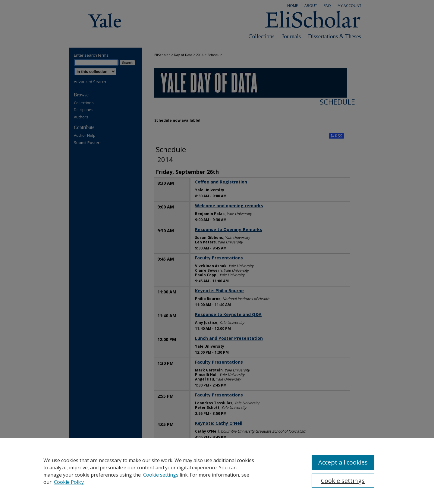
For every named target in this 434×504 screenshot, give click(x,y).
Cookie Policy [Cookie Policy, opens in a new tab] (69, 482)
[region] (217, 471)
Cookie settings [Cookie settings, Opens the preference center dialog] (343, 481)
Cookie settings (161, 475)
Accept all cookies (343, 462)
